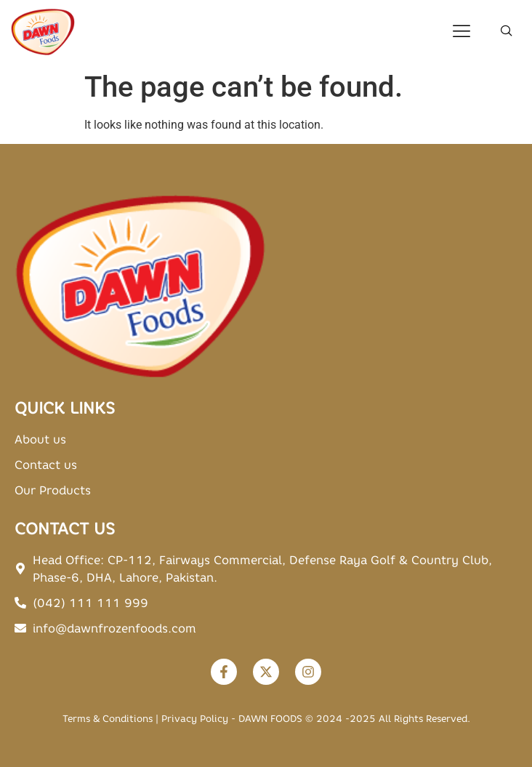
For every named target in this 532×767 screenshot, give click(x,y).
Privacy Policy (195, 718)
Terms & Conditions (108, 718)
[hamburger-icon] (461, 32)
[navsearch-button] (507, 32)
